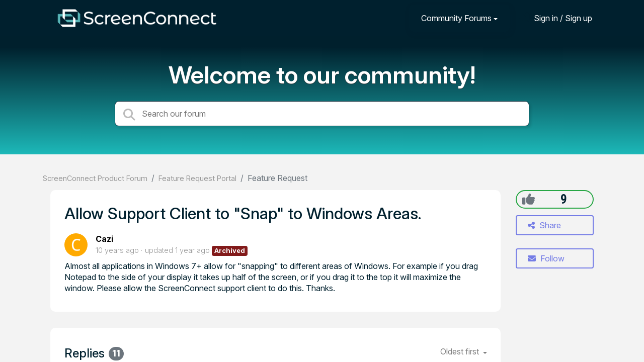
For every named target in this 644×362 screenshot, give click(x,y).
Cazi (104, 239)
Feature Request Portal (197, 178)
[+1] (529, 199)
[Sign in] (555, 18)
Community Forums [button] (456, 18)
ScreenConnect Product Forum (95, 178)
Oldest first (461, 351)
